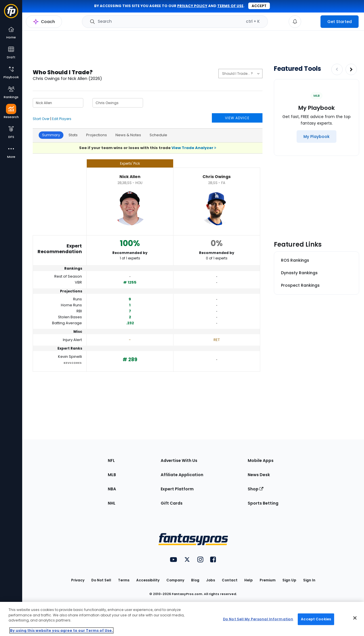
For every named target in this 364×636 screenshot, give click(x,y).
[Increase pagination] (351, 69)
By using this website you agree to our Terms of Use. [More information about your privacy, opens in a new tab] (61, 630)
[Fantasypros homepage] (11, 14)
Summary (51, 135)
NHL (112, 503)
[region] (182, 619)
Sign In (309, 580)
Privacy (78, 580)
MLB (112, 475)
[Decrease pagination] (337, 69)
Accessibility (148, 580)
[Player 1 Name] (58, 103)
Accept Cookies (316, 619)
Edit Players (62, 119)
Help (249, 580)
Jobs (211, 580)
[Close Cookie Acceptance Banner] (355, 618)
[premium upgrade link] (311, 22)
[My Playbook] (317, 137)
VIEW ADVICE (237, 118)
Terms (124, 580)
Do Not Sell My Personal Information (258, 619)
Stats (73, 135)
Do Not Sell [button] (101, 580)
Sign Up (289, 580)
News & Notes (128, 135)
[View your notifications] (295, 22)
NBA (112, 489)
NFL (111, 461)
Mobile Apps (261, 461)
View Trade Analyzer (194, 148)
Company (175, 580)
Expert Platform (177, 489)
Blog (195, 580)
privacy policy (192, 6)
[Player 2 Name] (118, 103)
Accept (259, 6)
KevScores (73, 363)
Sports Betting (263, 503)
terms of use (230, 6)
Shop (256, 489)
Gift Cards (172, 503)
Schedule (158, 135)
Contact (230, 580)
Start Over (41, 119)
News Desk (259, 475)
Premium (268, 580)
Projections (97, 135)
